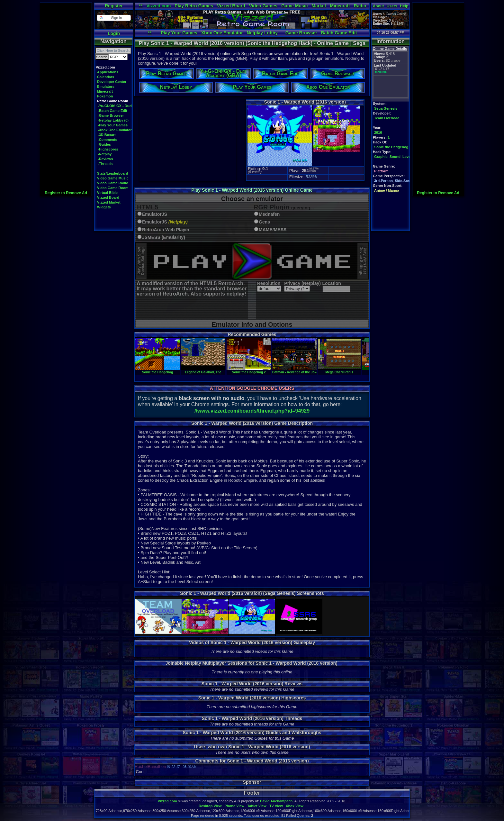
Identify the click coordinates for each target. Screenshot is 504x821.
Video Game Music (113, 178)
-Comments (108, 140)
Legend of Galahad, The (203, 370)
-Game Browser (111, 115)
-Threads (105, 164)
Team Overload (387, 118)
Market (319, 6)
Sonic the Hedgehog (391, 147)
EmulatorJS (155, 214)
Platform (381, 171)
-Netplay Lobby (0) (113, 120)
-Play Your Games (113, 125)
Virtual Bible (107, 193)
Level (407, 157)
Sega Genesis (386, 108)
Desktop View (210, 806)
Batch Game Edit (339, 33)
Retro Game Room (113, 101)
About (378, 6)
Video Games (263, 6)
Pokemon (105, 96)
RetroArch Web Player (166, 230)
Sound (395, 157)
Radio (360, 6)
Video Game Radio (113, 183)
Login (114, 33)
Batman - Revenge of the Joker (296, 370)
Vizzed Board (231, 6)
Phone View (234, 806)
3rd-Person (383, 181)
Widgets (104, 207)
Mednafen (269, 214)
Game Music (294, 6)
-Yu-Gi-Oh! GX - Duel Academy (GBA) (129, 106)
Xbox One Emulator (222, 33)
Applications (108, 72)
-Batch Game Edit (113, 111)
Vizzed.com (158, 6)
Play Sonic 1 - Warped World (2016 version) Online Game (252, 190)
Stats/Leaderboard (113, 173)
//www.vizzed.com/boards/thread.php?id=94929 (252, 411)
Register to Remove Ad (66, 193)
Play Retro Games (194, 6)
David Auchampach (276, 801)
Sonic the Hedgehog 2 (249, 370)
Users (392, 6)
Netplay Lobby (262, 33)
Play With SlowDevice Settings (141, 261)
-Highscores (108, 149)
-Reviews (105, 159)
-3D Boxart (107, 135)
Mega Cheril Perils (339, 370)
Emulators (106, 87)
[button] (114, 18)
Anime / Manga (387, 190)
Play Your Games (179, 33)
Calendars (106, 77)
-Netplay (105, 154)
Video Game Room (113, 188)
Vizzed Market (109, 202)
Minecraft (340, 6)
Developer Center (112, 82)
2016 (378, 132)
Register (114, 6)
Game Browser (301, 33)
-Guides (104, 144)
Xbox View (295, 806)
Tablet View (257, 806)
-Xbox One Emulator (115, 130)
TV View (276, 806)
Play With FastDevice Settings (363, 261)
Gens (264, 222)
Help (404, 6)
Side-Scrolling (407, 181)
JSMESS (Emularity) (164, 237)
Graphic (381, 157)
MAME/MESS (273, 230)
